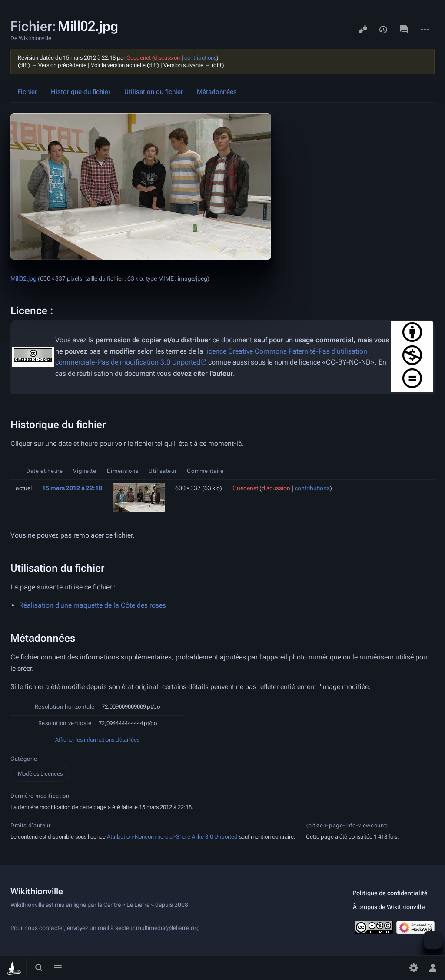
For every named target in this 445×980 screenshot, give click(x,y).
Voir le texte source (362, 30)
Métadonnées (217, 92)
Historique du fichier (81, 92)
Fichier (27, 92)
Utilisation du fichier (154, 92)
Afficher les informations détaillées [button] (97, 740)
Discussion (404, 30)
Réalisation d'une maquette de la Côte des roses (93, 605)
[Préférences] (414, 968)
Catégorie (24, 759)
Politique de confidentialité (390, 893)
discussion (167, 58)
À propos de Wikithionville (389, 907)
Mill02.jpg (23, 278)
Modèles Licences (40, 774)
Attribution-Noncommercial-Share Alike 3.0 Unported (172, 837)
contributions (200, 58)
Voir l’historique (383, 30)
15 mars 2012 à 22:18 (72, 488)
